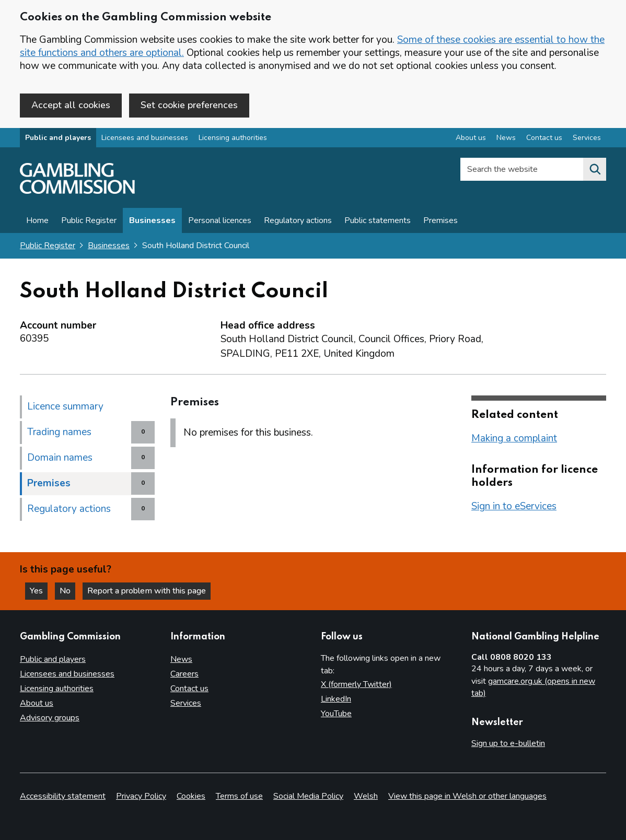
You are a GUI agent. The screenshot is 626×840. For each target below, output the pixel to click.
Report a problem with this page (147, 591)
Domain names (60, 458)
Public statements (378, 220)
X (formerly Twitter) (356, 684)
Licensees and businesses (145, 138)
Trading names (59, 432)
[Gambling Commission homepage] (77, 191)
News (181, 659)
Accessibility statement (63, 796)
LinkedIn (336, 699)
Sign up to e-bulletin (508, 743)
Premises (440, 220)
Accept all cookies (71, 105)
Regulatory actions (298, 220)
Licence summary (65, 406)
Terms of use (239, 796)
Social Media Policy (308, 796)
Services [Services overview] (587, 138)
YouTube (336, 714)
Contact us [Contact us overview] (544, 138)
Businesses (152, 220)
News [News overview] (506, 138)
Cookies (191, 796)
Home (37, 220)
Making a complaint (514, 438)
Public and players (58, 138)
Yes (39, 591)
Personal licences (220, 220)
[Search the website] (595, 169)
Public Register (89, 220)
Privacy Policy (141, 796)
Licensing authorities (233, 138)
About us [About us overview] (471, 138)
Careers (184, 674)
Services (186, 703)
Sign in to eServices (514, 506)
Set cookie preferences (189, 105)
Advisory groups (50, 718)
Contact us (189, 689)
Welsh (366, 796)
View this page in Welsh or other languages (467, 796)
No (67, 591)
